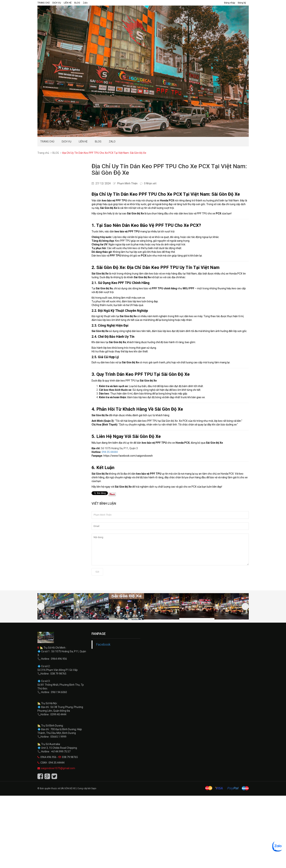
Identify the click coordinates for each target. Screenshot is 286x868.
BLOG (77, 3)
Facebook (103, 645)
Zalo (85, 3)
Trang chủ (43, 153)
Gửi (97, 572)
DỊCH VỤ (57, 3)
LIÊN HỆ (68, 3)
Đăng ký (242, 3)
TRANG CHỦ (44, 3)
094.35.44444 (110, 452)
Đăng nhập (230, 3)
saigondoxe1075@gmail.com (58, 768)
